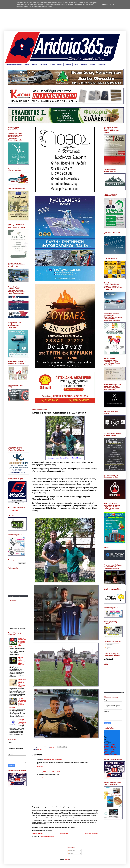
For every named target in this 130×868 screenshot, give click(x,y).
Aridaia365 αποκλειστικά (14, 65)
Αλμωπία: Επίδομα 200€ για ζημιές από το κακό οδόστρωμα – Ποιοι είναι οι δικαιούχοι (18, 703)
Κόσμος (60, 65)
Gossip (76, 65)
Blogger (67, 859)
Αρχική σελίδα (64, 833)
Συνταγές (84, 65)
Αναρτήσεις (109, 645)
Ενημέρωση (43, 65)
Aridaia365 (15, 511)
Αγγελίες (92, 65)
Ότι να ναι (68, 65)
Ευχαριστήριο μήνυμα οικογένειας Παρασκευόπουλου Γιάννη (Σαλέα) (22, 683)
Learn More (105, 5)
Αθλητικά (34, 65)
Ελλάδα (52, 65)
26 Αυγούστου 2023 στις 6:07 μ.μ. (53, 760)
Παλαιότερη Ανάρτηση (91, 833)
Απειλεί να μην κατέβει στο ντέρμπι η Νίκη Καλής (22, 722)
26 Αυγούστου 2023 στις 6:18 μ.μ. (53, 772)
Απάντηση (40, 766)
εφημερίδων (23, 628)
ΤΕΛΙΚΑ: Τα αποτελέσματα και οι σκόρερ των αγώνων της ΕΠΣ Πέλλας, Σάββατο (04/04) (18, 643)
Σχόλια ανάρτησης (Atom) (47, 836)
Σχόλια (108, 648)
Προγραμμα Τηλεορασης (14, 596)
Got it (112, 5)
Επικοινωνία (102, 65)
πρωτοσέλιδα (14, 628)
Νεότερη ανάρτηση (38, 833)
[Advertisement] (65, 17)
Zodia (122, 693)
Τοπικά (26, 65)
